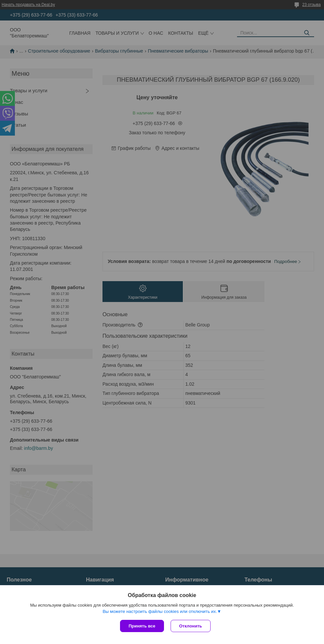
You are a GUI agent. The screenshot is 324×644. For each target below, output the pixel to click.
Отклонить (191, 626)
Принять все (142, 626)
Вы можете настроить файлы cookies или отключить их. (160, 611)
